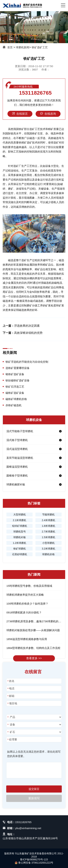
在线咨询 (48, 114)
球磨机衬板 (20, 537)
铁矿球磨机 (20, 549)
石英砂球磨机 (20, 554)
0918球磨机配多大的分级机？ (24, 612)
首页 (10, 47)
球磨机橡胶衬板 (16, 484)
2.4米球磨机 (49, 520)
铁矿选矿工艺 (40, 47)
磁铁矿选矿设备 (15, 393)
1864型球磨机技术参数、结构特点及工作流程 (33, 648)
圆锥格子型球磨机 (17, 476)
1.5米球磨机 (49, 537)
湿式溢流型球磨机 (17, 449)
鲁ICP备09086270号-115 (34, 859)
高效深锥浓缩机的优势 (28, 333)
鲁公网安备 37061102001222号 (34, 863)
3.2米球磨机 (49, 549)
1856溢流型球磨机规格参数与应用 (27, 639)
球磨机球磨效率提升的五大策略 (25, 595)
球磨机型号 (20, 532)
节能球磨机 (48, 515)
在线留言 (20, 114)
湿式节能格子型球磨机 (20, 431)
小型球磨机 (48, 543)
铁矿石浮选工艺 (15, 387)
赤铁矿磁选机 (14, 405)
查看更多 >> (34, 658)
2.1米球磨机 (19, 520)
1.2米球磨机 (19, 543)
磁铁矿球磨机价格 (16, 399)
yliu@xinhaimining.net (28, 828)
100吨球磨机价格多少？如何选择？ (27, 604)
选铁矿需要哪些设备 (18, 368)
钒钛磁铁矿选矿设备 (18, 380)
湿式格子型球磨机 (17, 440)
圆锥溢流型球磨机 (17, 467)
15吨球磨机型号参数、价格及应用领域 (29, 586)
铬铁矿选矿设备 (15, 374)
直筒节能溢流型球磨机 (20, 458)
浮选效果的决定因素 (27, 326)
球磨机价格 (48, 554)
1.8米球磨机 (49, 526)
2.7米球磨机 (49, 532)
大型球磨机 (20, 515)
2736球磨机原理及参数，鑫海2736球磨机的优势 (35, 621)
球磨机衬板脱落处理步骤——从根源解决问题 (33, 630)
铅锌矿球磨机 (20, 526)
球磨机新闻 (23, 47)
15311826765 (35, 93)
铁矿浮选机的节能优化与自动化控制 (27, 362)
